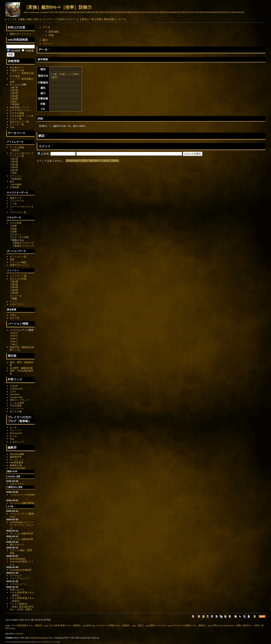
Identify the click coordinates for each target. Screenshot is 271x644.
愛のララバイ (17, 545)
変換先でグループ (24, 246)
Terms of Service (52, 642)
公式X (13, 392)
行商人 (13, 315)
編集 (22, 19)
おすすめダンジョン (20, 110)
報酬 (14, 299)
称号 (12, 182)
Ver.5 (15, 333)
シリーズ (17, 296)
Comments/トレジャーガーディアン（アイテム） (22, 525)
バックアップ (49, 19)
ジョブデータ (17, 201)
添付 (62, 19)
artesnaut (19, 634)
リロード (72, 19)
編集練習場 (16, 457)
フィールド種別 (18, 262)
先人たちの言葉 (18, 279)
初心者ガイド (17, 67)
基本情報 (54, 32)
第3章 (15, 93)
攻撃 (14, 226)
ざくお (13, 436)
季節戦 (16, 104)
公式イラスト (17, 304)
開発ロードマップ (19, 400)
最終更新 (109, 19)
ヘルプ (120, 19)
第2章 (15, 90)
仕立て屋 (14, 318)
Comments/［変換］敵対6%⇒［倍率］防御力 (92, 161)
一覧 (92, 19)
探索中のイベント (19, 265)
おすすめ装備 (17, 113)
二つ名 (13, 204)
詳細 (51, 35)
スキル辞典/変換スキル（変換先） (65, 626)
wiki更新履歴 (17, 462)
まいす (13, 427)
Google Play (16, 397)
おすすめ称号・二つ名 (22, 116)
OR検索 (28, 51)
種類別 (16, 150)
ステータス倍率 (20, 237)
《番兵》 (55, 77)
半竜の (216, 626)
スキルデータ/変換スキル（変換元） (190, 626)
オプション (16, 176)
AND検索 (14, 51)
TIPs (12, 127)
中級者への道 (17, 70)
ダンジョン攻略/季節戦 (22, 503)
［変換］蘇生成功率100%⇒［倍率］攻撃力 (22, 608)
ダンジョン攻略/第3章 (21, 539)
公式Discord (16, 389)
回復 (14, 229)
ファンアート (17, 409)
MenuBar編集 (17, 454)
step (12, 439)
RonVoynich (16, 433)
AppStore (15, 394)
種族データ (16, 198)
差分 (37, 19)
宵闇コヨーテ (17, 590)
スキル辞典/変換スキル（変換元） (27, 626)
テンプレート (17, 460)
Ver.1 (15, 344)
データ (46, 27)
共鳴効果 (14, 187)
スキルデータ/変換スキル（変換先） (114, 626)
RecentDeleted (18, 468)
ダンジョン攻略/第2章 (21, 533)
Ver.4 (15, 336)
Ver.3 (15, 339)
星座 (14, 102)
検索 (99, 19)
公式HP (14, 386)
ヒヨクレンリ (17, 442)
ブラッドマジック (19, 578)
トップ (11, 19)
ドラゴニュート (18, 584)
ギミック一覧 (17, 124)
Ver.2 (15, 342)
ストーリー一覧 (18, 276)
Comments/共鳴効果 (21, 570)
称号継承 (17, 184)
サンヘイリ (16, 430)
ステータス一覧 (18, 212)
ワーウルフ (16, 576)
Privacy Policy (40, 642)
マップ (13, 301)
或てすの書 (16, 412)
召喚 (14, 232)
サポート (17, 234)
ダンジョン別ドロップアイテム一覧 (22, 155)
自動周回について (19, 107)
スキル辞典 (16, 223)
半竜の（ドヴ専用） (70, 74)
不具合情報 (16, 406)
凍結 (30, 19)
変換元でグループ (24, 243)
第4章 (15, 96)
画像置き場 (16, 465)
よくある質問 (17, 403)
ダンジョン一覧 (18, 257)
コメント (48, 43)
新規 (84, 19)
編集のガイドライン (20, 34)
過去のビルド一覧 (19, 122)
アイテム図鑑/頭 (18, 604)
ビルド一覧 (16, 119)
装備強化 (17, 179)
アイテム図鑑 (17, 147)
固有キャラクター (158, 626)
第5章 (15, 99)
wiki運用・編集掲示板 (21, 368)
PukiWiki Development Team (41, 638)
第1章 (15, 87)
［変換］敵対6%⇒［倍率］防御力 (58, 7)
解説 (45, 40)
